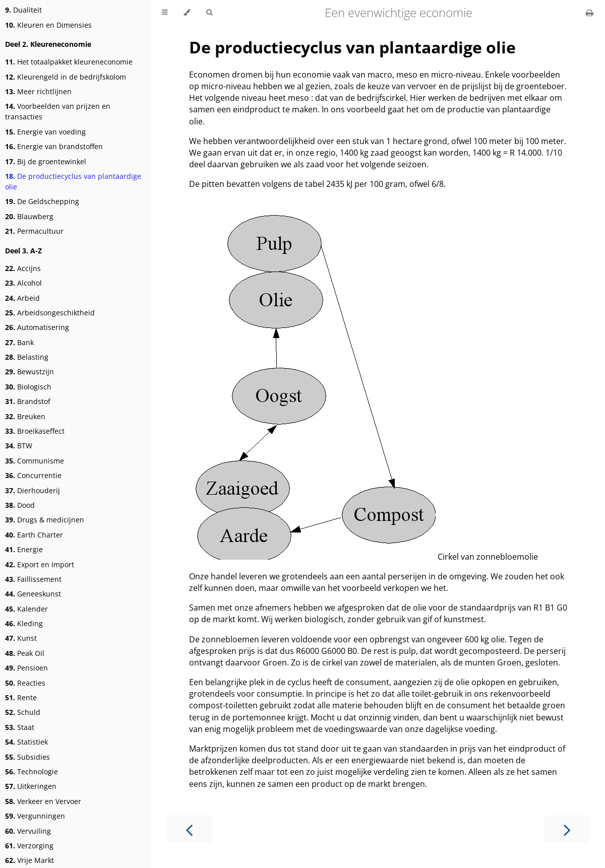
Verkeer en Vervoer (43, 801)
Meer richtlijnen (38, 91)
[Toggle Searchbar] (209, 13)
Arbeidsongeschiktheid (50, 313)
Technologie (32, 772)
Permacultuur (34, 231)
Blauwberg (29, 216)
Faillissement (33, 579)
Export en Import (40, 564)
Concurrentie (33, 475)
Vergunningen (35, 816)
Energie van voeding (45, 132)
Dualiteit (23, 10)
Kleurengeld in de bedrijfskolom (66, 77)
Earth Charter (34, 535)
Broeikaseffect (35, 431)
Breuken (25, 416)
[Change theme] (187, 13)
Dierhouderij (33, 490)
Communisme (35, 461)
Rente (21, 697)
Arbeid (22, 298)
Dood (20, 505)
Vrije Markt (29, 860)
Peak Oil (25, 653)
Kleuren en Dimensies (48, 25)
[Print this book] (590, 13)
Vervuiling (28, 831)
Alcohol (23, 283)
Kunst (21, 638)
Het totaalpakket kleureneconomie (69, 62)
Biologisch (28, 387)
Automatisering (37, 327)
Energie (24, 549)
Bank (19, 342)
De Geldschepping (42, 201)
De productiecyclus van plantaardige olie (73, 181)
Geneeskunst (33, 594)
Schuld (23, 712)
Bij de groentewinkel (46, 161)
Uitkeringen (31, 786)
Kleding (24, 623)
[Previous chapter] (189, 829)
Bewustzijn (29, 372)
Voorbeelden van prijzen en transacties (58, 111)
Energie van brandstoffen (54, 146)
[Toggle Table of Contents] (165, 13)
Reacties (25, 683)
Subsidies (27, 757)
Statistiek (26, 742)
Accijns (23, 268)
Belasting (27, 357)
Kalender (26, 609)
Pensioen (26, 668)
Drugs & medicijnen (45, 520)
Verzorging (29, 846)
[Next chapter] (567, 829)
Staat (20, 727)
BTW (19, 446)
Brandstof (28, 401)
